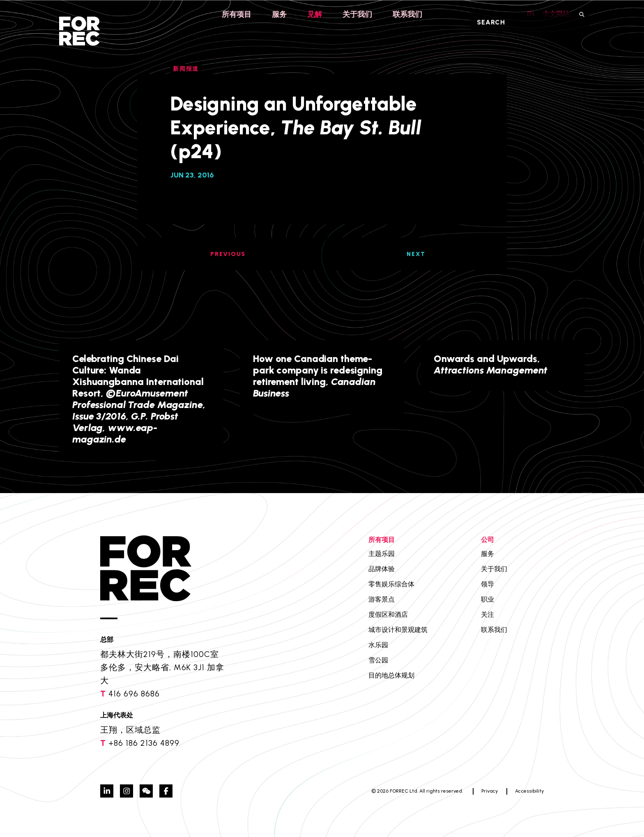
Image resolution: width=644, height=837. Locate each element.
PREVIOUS (228, 254)
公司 (488, 540)
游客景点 (382, 599)
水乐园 (378, 645)
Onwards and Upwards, (491, 364)
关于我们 (357, 14)
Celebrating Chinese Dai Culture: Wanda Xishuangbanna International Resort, (139, 399)
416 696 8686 (134, 694)
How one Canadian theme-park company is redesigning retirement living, (318, 376)
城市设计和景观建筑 (398, 630)
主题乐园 (382, 554)
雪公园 (378, 660)
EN (529, 14)
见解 (315, 14)
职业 (488, 599)
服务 (279, 14)
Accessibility (529, 791)
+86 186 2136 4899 (144, 743)
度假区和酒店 (388, 614)
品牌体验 (382, 569)
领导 (488, 584)
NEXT (416, 254)
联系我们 (407, 14)
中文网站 (556, 14)
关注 (488, 614)
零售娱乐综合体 (391, 584)
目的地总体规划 (391, 675)
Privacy (490, 791)
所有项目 (237, 14)
